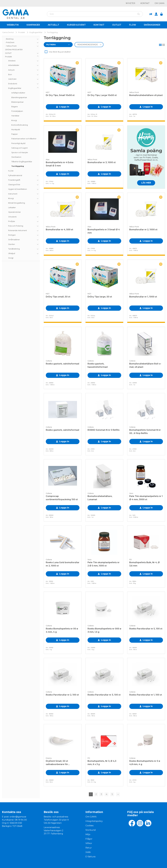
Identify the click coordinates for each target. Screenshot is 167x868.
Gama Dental (8, 32)
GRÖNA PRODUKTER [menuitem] (14, 50)
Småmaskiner (152, 25)
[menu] (21, 149)
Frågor (89, 839)
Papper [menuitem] (15, 134)
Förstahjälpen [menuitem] (17, 111)
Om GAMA (159, 3)
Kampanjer (33, 25)
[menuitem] (21, 39)
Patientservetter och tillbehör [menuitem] (24, 139)
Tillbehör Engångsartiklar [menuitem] (22, 162)
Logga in (64, 107)
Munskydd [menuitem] (16, 130)
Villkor (89, 843)
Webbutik (13, 25)
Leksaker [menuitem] (12, 208)
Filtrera (51, 45)
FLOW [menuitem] (11, 171)
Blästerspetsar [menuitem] (17, 102)
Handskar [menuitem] (15, 116)
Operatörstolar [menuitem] (14, 212)
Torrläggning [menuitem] (18, 166)
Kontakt (145, 3)
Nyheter (130, 3)
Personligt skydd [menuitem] (18, 143)
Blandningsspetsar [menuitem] (19, 97)
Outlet (117, 25)
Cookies (89, 826)
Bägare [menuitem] (15, 107)
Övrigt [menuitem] (11, 258)
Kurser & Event (76, 25)
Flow (133, 25)
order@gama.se (18, 817)
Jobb (88, 852)
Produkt (22, 32)
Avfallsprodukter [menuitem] (18, 93)
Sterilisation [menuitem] (16, 157)
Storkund (91, 830)
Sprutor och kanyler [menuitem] (20, 152)
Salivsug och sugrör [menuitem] (20, 148)
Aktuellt (53, 25)
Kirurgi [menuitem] (14, 120)
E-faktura (90, 857)
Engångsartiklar (36, 32)
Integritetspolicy (94, 821)
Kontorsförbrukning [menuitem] (20, 125)
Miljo (88, 834)
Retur (89, 848)
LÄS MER (146, 183)
